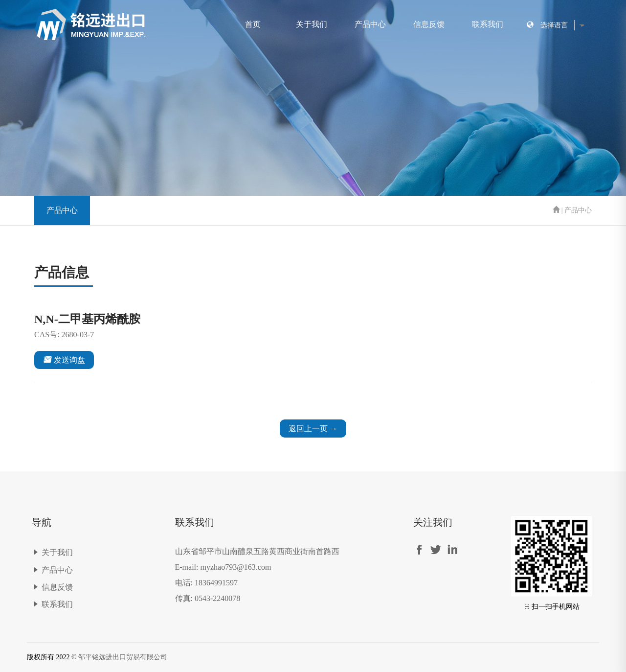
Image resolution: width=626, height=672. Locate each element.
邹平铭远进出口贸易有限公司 (123, 657)
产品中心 (370, 24)
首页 (253, 24)
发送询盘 (64, 359)
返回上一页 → (313, 429)
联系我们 (488, 24)
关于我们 (312, 24)
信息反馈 (429, 24)
